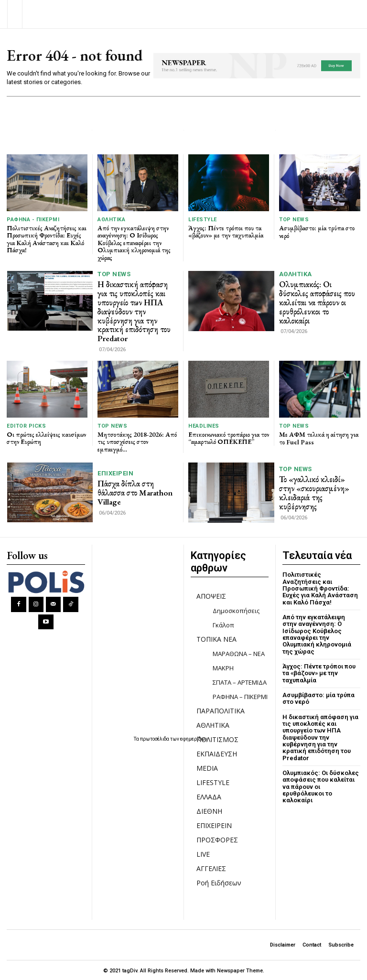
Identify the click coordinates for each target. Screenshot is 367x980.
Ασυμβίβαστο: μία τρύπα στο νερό (317, 232)
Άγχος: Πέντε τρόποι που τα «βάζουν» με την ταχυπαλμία (227, 232)
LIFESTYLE (203, 220)
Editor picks (26, 425)
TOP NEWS (294, 220)
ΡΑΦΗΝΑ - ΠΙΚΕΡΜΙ (33, 220)
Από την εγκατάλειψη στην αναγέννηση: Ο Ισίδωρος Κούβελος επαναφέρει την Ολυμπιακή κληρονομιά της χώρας (135, 243)
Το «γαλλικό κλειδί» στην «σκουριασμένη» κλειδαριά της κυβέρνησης (314, 492)
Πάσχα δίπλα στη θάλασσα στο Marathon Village (135, 492)
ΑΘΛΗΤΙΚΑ (111, 220)
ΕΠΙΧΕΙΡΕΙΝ (115, 473)
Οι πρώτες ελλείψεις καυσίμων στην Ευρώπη (38, 437)
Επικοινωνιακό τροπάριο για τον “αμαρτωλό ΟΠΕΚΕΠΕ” (227, 437)
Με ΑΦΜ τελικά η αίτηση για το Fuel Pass (319, 437)
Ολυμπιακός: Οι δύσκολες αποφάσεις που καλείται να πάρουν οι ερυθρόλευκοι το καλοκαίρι (317, 302)
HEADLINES (204, 425)
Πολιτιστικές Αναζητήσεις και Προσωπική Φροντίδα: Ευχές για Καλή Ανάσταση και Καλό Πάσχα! (47, 239)
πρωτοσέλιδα (155, 738)
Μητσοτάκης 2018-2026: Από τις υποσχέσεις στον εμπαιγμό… (137, 441)
